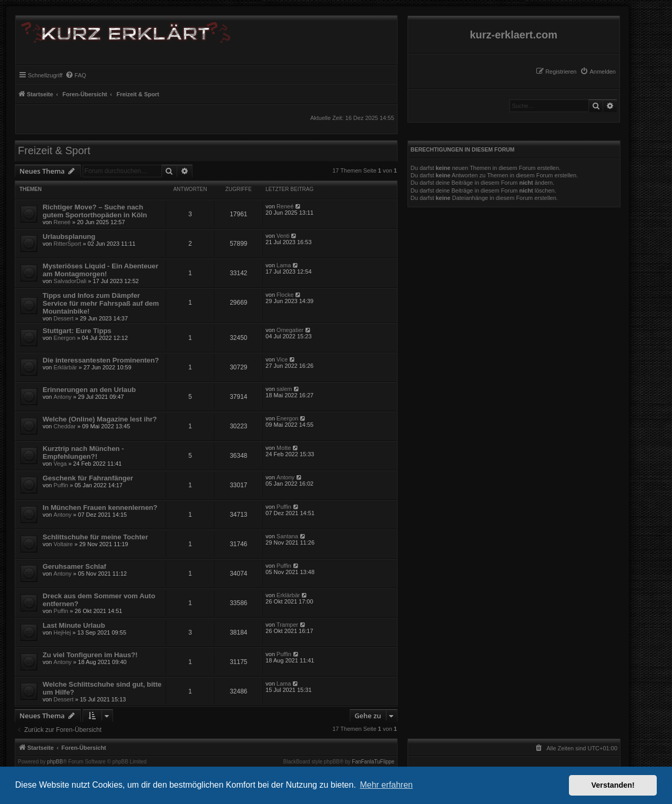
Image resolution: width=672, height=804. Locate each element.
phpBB (55, 762)
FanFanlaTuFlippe (373, 762)
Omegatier (290, 330)
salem (284, 389)
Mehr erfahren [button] (386, 785)
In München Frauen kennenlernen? (100, 507)
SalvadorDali (70, 281)
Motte (284, 448)
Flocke (285, 295)
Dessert (64, 318)
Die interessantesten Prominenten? (101, 360)
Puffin (61, 485)
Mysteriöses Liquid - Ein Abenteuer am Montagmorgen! (100, 270)
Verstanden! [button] (613, 785)
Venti (283, 236)
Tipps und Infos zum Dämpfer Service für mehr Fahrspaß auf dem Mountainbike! (101, 303)
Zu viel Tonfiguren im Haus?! (90, 655)
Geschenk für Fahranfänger (88, 478)
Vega (60, 464)
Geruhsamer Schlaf (74, 566)
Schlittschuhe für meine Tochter (95, 537)
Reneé (62, 222)
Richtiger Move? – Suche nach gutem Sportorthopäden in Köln (95, 211)
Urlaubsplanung (69, 237)
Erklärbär (65, 367)
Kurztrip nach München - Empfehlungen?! (83, 453)
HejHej (62, 632)
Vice (282, 359)
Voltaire (63, 544)
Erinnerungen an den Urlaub (89, 390)
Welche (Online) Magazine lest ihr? (100, 419)
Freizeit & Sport (54, 150)
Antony (63, 397)
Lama (284, 265)
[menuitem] (598, 72)
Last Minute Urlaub (74, 625)
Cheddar (65, 426)
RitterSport (68, 244)
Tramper (287, 625)
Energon (65, 338)
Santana (287, 536)
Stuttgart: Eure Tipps (77, 331)
